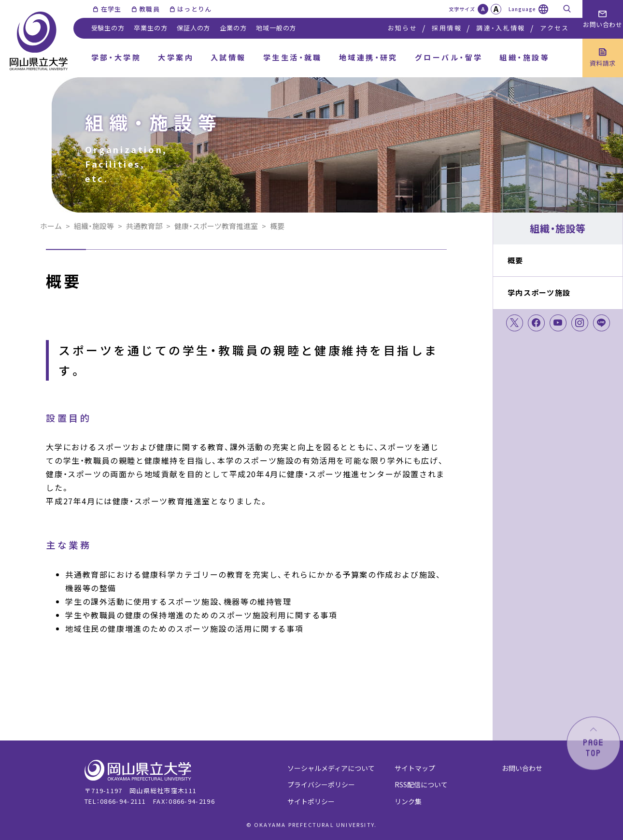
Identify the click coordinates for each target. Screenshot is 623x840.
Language (522, 9)
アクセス (554, 28)
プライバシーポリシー (321, 784)
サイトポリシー (311, 801)
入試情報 (228, 57)
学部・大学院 (116, 57)
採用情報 (446, 28)
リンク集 (408, 801)
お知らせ (403, 28)
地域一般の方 (276, 28)
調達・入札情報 (501, 28)
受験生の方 (108, 28)
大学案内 (176, 57)
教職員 (149, 9)
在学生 (111, 9)
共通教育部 (144, 226)
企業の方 (233, 28)
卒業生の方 (150, 28)
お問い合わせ (522, 768)
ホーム (51, 226)
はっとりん (195, 9)
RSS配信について (421, 784)
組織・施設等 (524, 57)
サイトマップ (415, 768)
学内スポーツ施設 (539, 292)
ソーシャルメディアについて (331, 768)
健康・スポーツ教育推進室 (216, 226)
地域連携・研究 (368, 57)
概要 (516, 260)
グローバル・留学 (449, 57)
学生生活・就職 (293, 57)
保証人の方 (193, 28)
